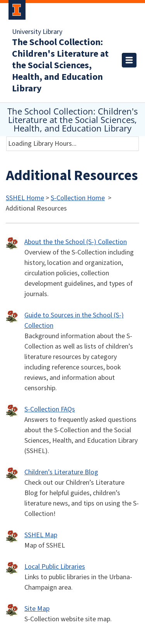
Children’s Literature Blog (61, 472)
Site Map (37, 609)
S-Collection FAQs (50, 409)
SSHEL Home (25, 198)
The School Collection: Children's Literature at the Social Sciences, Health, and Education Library (60, 66)
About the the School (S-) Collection (76, 242)
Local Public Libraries (55, 567)
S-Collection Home (78, 198)
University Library (37, 32)
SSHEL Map (41, 535)
